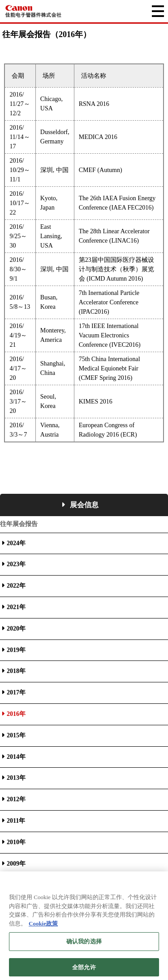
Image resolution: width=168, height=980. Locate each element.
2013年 (16, 778)
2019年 (16, 650)
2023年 (16, 564)
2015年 (16, 735)
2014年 (16, 757)
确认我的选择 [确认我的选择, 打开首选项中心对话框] (84, 945)
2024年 (16, 543)
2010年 (16, 842)
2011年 (16, 821)
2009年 (16, 864)
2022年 (16, 586)
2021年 (16, 607)
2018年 (16, 671)
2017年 (16, 692)
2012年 (16, 799)
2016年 (16, 714)
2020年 (16, 629)
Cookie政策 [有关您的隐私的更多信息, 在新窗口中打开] (43, 927)
